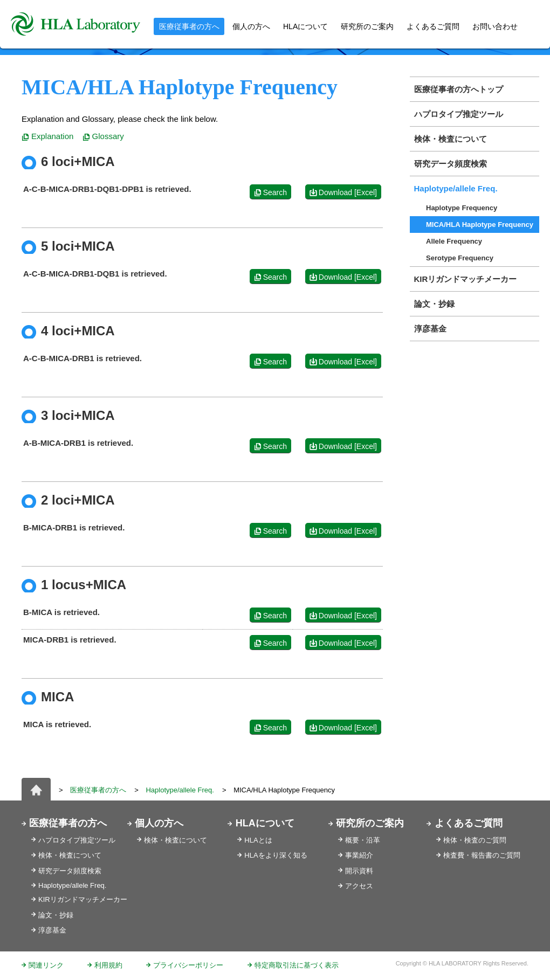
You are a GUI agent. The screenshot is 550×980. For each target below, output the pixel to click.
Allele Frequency (454, 241)
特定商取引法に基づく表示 (297, 965)
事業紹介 (359, 855)
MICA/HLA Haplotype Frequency (480, 225)
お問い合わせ (495, 26)
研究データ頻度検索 (451, 164)
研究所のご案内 (367, 26)
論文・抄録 (434, 304)
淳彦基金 (430, 329)
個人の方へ (251, 26)
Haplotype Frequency (462, 208)
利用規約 (108, 965)
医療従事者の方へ (98, 790)
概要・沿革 (363, 840)
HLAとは (258, 840)
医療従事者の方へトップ (459, 89)
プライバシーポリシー (188, 965)
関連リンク (46, 965)
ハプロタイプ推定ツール (459, 114)
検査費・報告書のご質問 (482, 855)
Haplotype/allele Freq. (456, 188)
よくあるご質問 (433, 26)
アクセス (359, 886)
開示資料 (359, 871)
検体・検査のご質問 (475, 840)
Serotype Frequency (460, 258)
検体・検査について (451, 139)
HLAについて (265, 823)
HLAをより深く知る (276, 855)
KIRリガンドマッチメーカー (466, 279)
